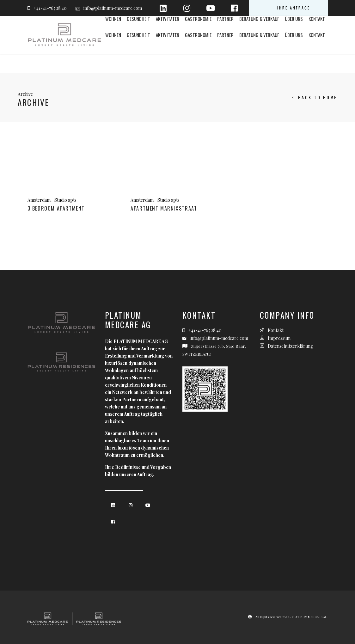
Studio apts (65, 200)
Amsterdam (39, 200)
